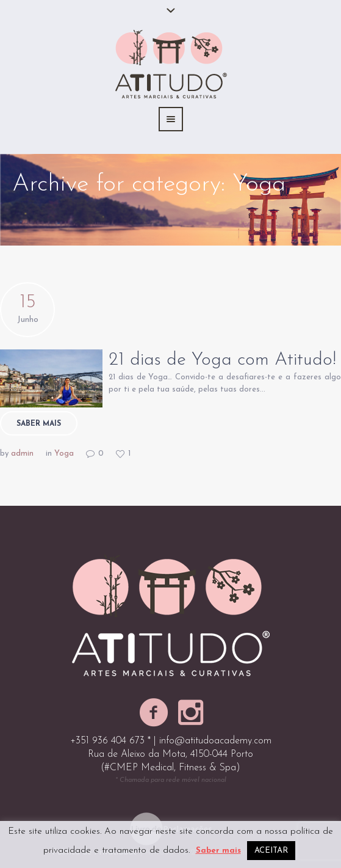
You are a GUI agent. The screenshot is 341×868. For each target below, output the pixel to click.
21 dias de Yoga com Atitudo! (222, 360)
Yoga (64, 454)
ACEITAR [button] (271, 851)
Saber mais (39, 424)
